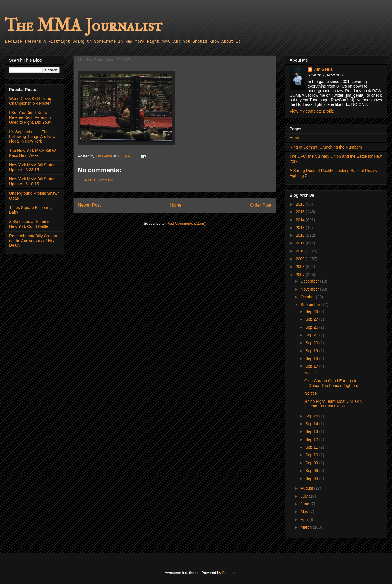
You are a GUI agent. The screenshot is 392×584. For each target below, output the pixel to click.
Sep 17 (312, 366)
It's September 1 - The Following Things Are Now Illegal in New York (32, 137)
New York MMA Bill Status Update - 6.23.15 (32, 167)
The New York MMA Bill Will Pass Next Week (34, 153)
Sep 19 (312, 351)
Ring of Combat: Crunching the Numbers (326, 147)
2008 (301, 267)
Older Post (261, 205)
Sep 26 (312, 327)
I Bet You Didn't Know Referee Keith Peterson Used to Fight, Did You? (30, 117)
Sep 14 (312, 424)
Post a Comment (99, 180)
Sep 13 (312, 431)
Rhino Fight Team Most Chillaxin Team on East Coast (333, 404)
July (305, 496)
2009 (301, 259)
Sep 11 (312, 447)
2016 (301, 204)
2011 (301, 243)
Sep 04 (312, 478)
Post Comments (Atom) (186, 223)
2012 (301, 235)
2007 (301, 275)
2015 (301, 212)
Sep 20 (312, 343)
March (307, 527)
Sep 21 (312, 335)
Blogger (228, 573)
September (311, 305)
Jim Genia (323, 69)
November (310, 289)
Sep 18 (312, 358)
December (310, 281)
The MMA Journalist (83, 26)
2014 (301, 220)
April (305, 520)
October (308, 297)
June (305, 504)
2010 (301, 251)
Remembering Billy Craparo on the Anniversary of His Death (34, 241)
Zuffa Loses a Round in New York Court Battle (30, 224)
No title (311, 373)
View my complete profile (312, 111)
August (307, 488)
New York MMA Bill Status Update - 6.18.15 (32, 181)
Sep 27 (312, 319)
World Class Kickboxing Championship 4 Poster (30, 101)
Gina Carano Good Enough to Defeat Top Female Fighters (331, 383)
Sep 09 (312, 463)
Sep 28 (312, 311)
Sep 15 (312, 416)
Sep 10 (312, 455)
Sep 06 (312, 471)
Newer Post (89, 205)
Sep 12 (312, 439)
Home (176, 205)
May (305, 512)
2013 (301, 228)
